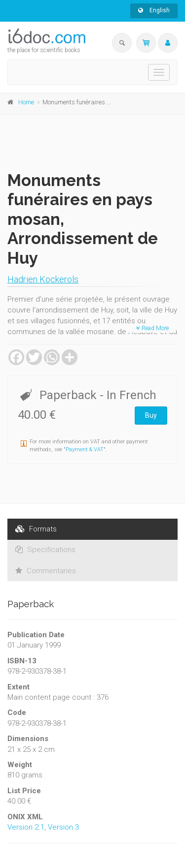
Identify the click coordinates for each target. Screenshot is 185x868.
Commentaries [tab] (46, 571)
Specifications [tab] (45, 550)
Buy (151, 415)
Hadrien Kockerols (43, 279)
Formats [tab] (36, 529)
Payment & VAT (85, 449)
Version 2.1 (26, 827)
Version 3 (63, 827)
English (154, 10)
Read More (152, 328)
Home (26, 102)
